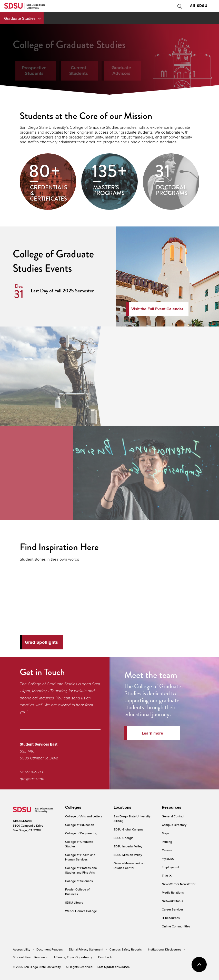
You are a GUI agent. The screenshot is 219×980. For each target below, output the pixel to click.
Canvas (167, 850)
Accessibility (22, 949)
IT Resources (171, 918)
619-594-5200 (23, 821)
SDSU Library (74, 902)
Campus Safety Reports (126, 949)
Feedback (105, 957)
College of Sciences (79, 881)
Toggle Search (179, 6)
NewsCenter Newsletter (179, 884)
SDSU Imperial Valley (128, 846)
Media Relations (173, 892)
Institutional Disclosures (165, 949)
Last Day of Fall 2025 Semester (62, 291)
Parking (167, 842)
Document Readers (50, 949)
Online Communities (176, 926)
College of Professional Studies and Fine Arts (81, 870)
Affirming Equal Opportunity (73, 957)
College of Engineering (81, 833)
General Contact (173, 816)
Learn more (152, 733)
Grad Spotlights (41, 642)
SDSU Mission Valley (128, 855)
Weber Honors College (81, 911)
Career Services (173, 909)
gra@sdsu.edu (32, 779)
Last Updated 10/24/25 (113, 967)
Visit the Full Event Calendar (157, 309)
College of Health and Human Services (80, 857)
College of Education (80, 825)
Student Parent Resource (30, 957)
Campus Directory (174, 825)
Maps (166, 833)
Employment (171, 867)
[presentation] (72, 807)
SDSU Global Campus (128, 829)
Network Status (172, 901)
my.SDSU (168, 859)
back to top (199, 964)
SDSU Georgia (123, 838)
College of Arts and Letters (84, 816)
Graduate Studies (20, 18)
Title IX (167, 875)
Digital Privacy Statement (86, 949)
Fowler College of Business (77, 892)
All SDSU (202, 6)
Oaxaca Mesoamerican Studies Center (129, 865)
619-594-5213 (31, 772)
